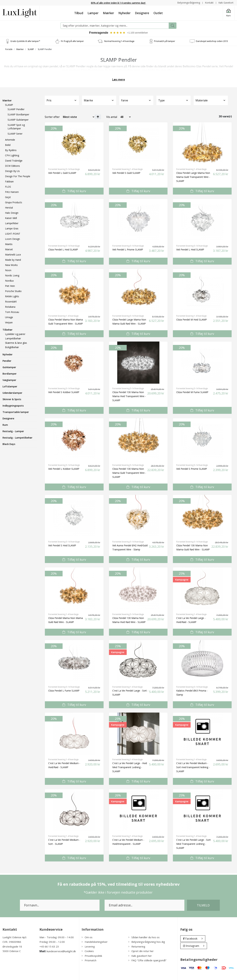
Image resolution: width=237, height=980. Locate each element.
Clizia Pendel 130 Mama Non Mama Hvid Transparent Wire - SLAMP (129, 396)
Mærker (108, 13)
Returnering (137, 946)
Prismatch (89, 960)
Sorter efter (52, 117)
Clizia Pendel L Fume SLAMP (64, 691)
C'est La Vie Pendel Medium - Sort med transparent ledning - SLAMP (193, 767)
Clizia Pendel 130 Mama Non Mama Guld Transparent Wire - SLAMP (129, 473)
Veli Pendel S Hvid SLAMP (62, 545)
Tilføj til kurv (74, 191)
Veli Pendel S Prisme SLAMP (192, 469)
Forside (9, 49)
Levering (88, 946)
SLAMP (31, 49)
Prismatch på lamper (165, 41)
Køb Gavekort (226, 3)
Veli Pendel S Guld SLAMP (126, 173)
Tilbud (79, 13)
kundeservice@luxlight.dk (61, 951)
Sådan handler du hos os (144, 937)
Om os (87, 937)
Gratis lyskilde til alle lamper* (25, 41)
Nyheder (124, 13)
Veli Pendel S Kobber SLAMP (64, 392)
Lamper (93, 13)
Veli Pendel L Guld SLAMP (62, 173)
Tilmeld (203, 905)
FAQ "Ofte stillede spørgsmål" (147, 960)
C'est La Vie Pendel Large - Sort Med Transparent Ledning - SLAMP (193, 844)
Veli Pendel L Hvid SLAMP (190, 250)
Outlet (158, 13)
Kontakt (209, 3)
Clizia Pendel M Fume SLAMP (192, 392)
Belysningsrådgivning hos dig (147, 942)
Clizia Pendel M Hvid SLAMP (192, 320)
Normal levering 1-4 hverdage (119, 41)
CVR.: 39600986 (12, 942)
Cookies (88, 951)
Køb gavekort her (140, 956)
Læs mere (119, 79)
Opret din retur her (141, 951)
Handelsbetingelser (95, 942)
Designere (142, 13)
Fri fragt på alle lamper (72, 41)
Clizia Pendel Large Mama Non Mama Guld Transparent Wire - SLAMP (193, 177)
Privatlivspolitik (92, 956)
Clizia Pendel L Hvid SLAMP (63, 250)
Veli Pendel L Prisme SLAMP (128, 250)
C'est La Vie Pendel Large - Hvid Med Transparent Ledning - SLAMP (130, 767)
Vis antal (112, 117)
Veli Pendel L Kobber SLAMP (64, 469)
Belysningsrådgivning (189, 3)
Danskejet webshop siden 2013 (212, 41)
